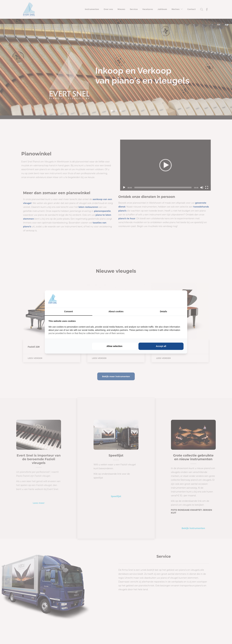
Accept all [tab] (161, 346)
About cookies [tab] (116, 311)
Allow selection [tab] (114, 346)
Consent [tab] (68, 311)
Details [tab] (164, 311)
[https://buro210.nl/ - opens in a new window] (172, 299)
